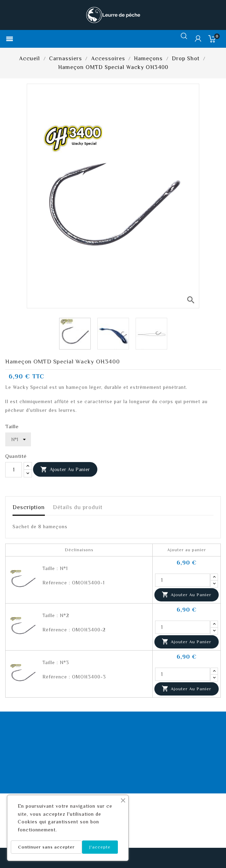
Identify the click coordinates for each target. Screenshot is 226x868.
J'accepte (100, 847)
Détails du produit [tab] (78, 507)
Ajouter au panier (65, 470)
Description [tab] (29, 507)
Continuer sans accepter (46, 847)
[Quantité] (14, 470)
